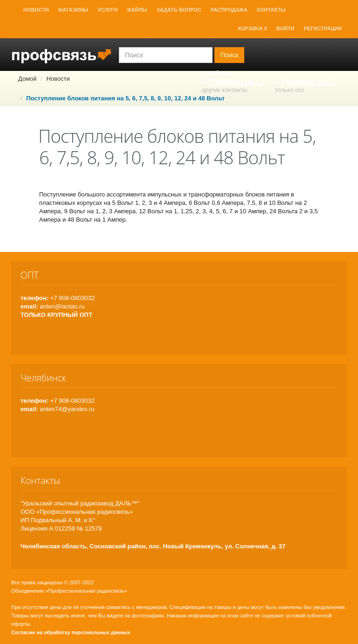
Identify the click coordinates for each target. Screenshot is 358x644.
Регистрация (323, 28)
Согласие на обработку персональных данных (71, 632)
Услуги (107, 10)
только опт (289, 90)
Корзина (253, 28)
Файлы (137, 10)
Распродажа (229, 10)
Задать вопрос (179, 10)
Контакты (271, 10)
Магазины (73, 10)
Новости (36, 10)
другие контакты (224, 90)
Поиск (230, 55)
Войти (286, 28)
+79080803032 (233, 82)
